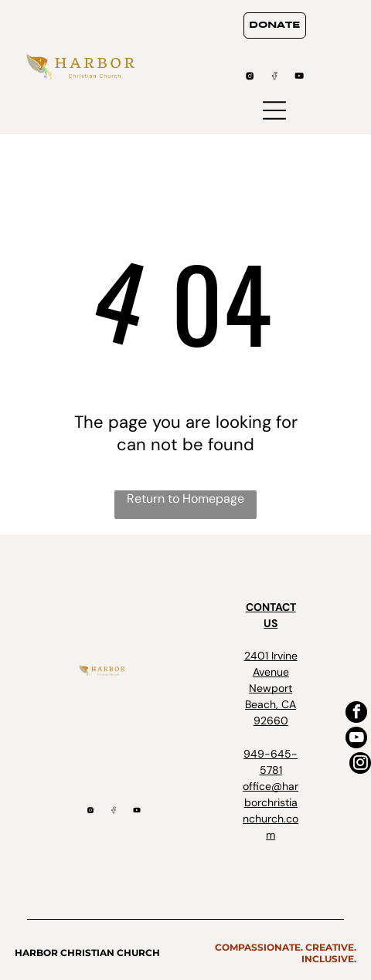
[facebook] (356, 714)
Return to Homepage (185, 498)
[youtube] (356, 739)
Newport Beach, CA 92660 (271, 704)
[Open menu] (274, 110)
